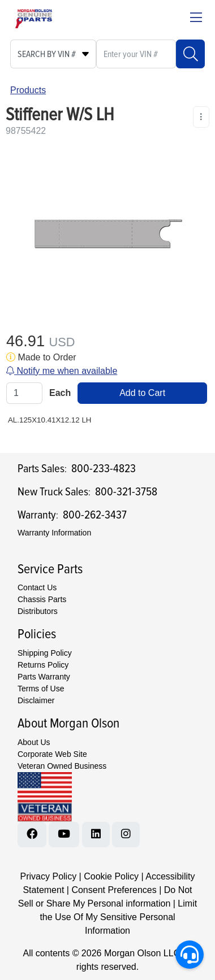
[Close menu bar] (196, 19)
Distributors (38, 611)
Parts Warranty (44, 677)
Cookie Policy (111, 876)
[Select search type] (53, 54)
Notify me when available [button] (62, 371)
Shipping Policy (45, 653)
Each (60, 393)
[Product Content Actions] (201, 117)
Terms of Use (41, 689)
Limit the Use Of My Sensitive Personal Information (118, 917)
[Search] (190, 54)
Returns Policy (43, 665)
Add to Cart (142, 393)
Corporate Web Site (52, 754)
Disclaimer (36, 700)
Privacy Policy (49, 876)
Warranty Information (54, 533)
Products (28, 90)
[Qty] (24, 393)
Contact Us (37, 587)
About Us (34, 742)
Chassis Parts (42, 599)
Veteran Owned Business (62, 766)
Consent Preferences (114, 890)
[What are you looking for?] (136, 54)
